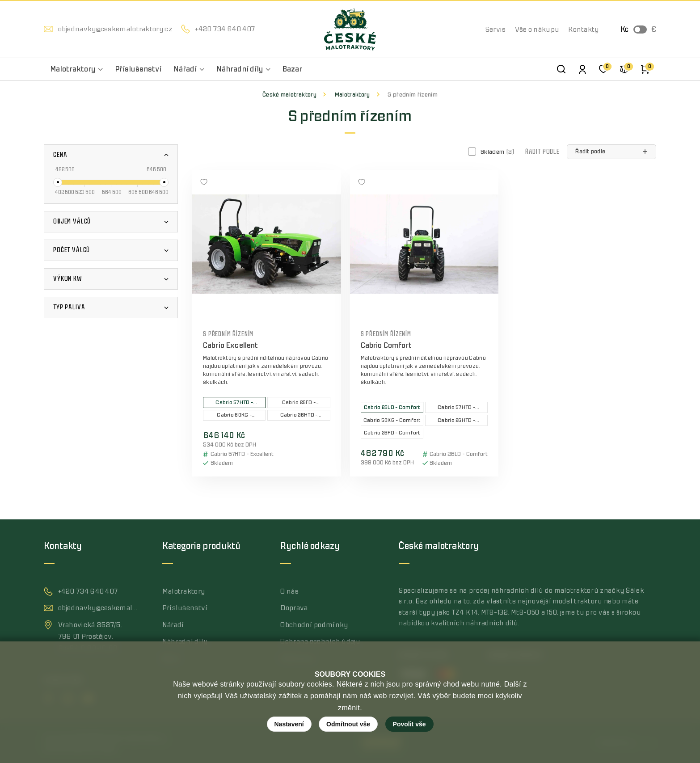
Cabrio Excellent (231, 346)
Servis (496, 30)
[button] (611, 152)
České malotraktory (289, 95)
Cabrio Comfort (386, 346)
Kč (624, 30)
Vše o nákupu (537, 30)
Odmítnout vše (348, 724)
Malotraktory (352, 95)
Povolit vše (409, 724)
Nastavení (289, 724)
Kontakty (583, 30)
